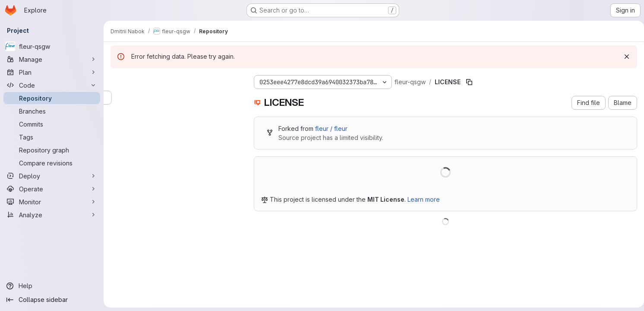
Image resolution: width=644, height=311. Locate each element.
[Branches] (52, 111)
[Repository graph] (52, 150)
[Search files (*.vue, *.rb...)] (175, 98)
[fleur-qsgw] (52, 46)
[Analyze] (52, 215)
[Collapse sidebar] (52, 300)
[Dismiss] (623, 57)
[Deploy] (52, 176)
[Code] (52, 85)
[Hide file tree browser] (117, 80)
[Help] (52, 286)
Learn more (424, 199)
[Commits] (52, 124)
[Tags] (52, 137)
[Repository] (52, 98)
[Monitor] (52, 202)
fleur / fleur (331, 129)
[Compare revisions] (52, 163)
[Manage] (52, 59)
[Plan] (52, 72)
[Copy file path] (469, 82)
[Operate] (52, 189)
